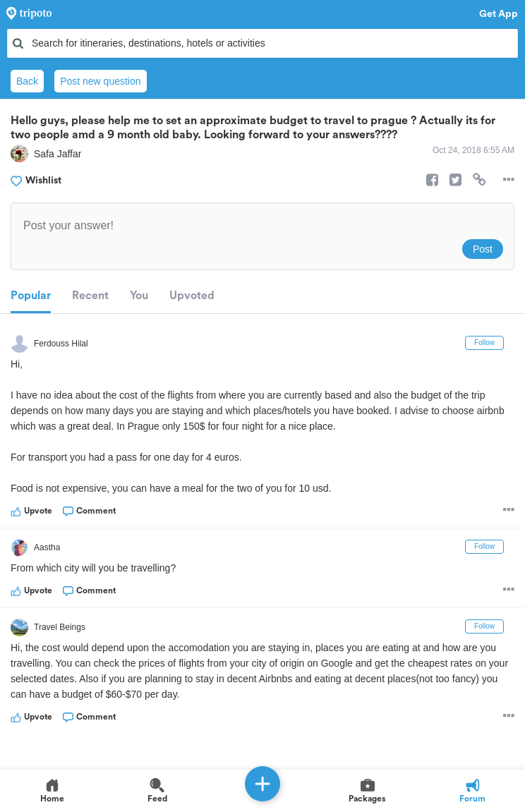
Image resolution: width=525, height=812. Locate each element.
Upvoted (192, 296)
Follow (484, 343)
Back (27, 81)
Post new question (100, 81)
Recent (90, 296)
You (139, 296)
